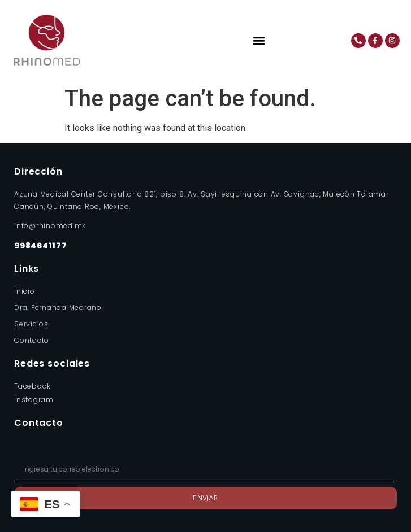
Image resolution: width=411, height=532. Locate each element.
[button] (259, 40)
